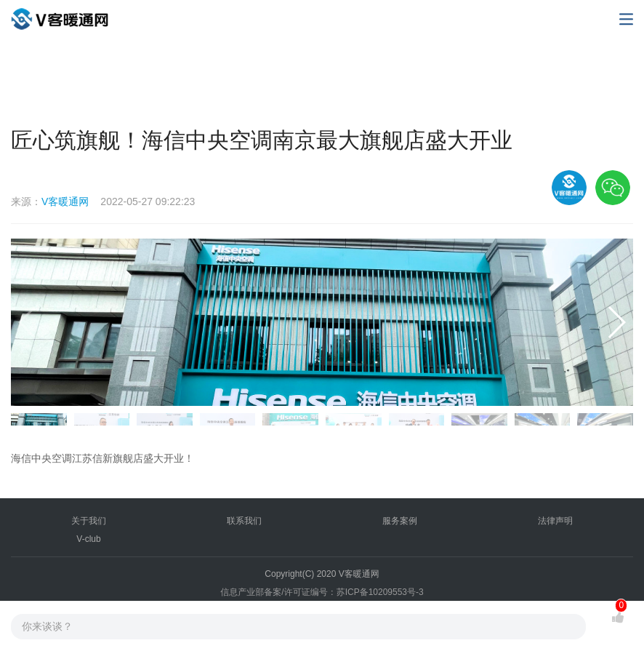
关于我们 (89, 521)
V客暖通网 (65, 201)
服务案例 (400, 521)
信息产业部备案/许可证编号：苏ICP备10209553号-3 (322, 592)
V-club (88, 539)
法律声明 (555, 521)
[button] (616, 322)
